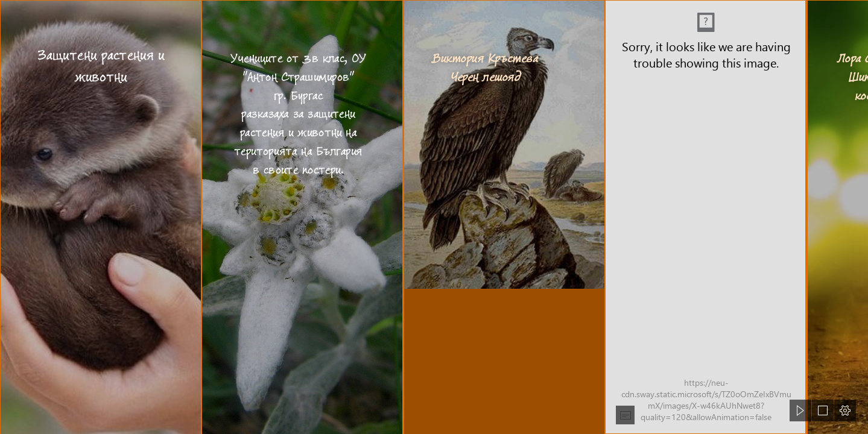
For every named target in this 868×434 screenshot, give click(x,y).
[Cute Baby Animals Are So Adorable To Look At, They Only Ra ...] (100, 217)
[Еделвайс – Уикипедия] (302, 217)
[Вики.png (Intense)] (705, 217)
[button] (625, 415)
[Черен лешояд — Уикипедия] (504, 217)
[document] (434, 217)
